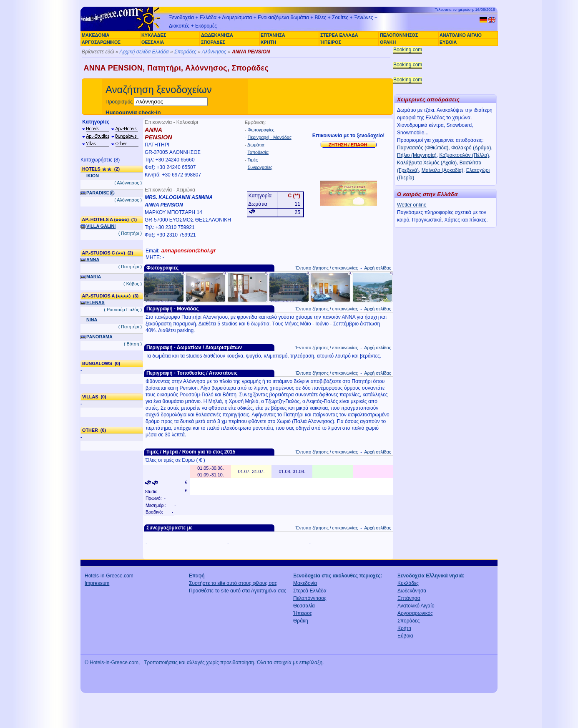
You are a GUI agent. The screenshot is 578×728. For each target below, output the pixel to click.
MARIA (94, 277)
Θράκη (301, 621)
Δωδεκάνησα (412, 591)
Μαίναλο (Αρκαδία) (442, 170)
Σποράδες (185, 52)
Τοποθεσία (258, 152)
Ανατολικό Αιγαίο (416, 606)
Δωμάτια (256, 145)
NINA (92, 320)
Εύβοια (405, 636)
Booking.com (408, 50)
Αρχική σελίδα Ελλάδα (144, 52)
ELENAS (95, 302)
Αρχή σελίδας (378, 268)
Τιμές (253, 160)
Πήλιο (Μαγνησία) (417, 155)
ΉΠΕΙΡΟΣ (331, 42)
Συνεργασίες (260, 167)
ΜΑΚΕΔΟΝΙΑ (95, 35)
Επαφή (197, 576)
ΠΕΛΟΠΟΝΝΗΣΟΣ (399, 35)
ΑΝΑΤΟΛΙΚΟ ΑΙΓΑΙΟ (461, 35)
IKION (93, 176)
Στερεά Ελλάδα (310, 591)
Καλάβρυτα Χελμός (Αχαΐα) (427, 163)
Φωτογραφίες (261, 130)
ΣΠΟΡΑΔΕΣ (213, 42)
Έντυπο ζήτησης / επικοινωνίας (327, 268)
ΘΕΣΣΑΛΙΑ (153, 42)
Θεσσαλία (304, 606)
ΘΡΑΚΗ (388, 42)
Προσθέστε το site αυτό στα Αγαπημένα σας (237, 591)
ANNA (93, 259)
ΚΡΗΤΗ (268, 42)
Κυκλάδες (408, 583)
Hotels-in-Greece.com (109, 576)
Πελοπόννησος (310, 598)
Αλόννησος (214, 52)
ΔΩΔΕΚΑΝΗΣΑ (217, 35)
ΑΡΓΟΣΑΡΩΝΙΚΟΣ (101, 42)
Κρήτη (404, 628)
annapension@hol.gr (189, 251)
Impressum (97, 583)
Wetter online (412, 205)
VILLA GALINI (101, 226)
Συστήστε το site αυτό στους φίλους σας (233, 583)
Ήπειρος (303, 613)
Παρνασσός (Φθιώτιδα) (423, 148)
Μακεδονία (305, 583)
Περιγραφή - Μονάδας (270, 137)
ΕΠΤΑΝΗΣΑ (273, 35)
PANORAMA (99, 337)
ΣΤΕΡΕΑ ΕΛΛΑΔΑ (339, 35)
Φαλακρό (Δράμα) (471, 148)
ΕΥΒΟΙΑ (448, 42)
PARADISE (98, 193)
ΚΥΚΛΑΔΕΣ (154, 35)
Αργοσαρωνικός (415, 613)
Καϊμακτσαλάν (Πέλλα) (464, 155)
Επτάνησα (409, 598)
